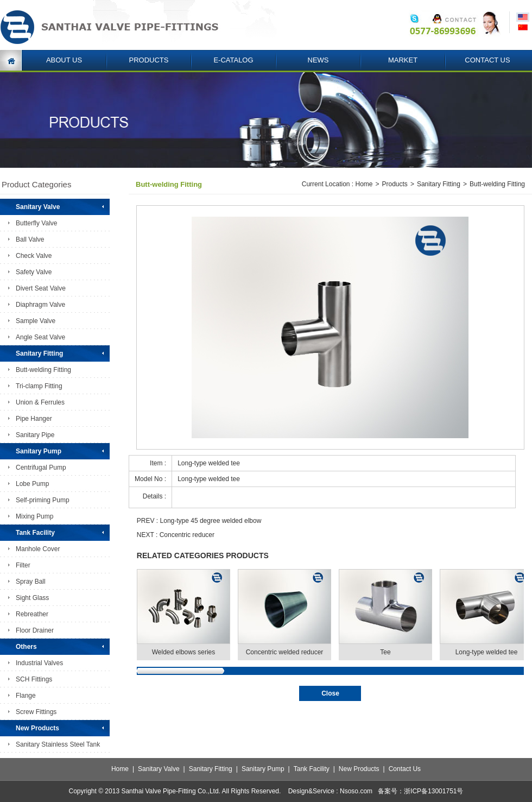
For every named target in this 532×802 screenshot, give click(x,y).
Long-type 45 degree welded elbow (211, 521)
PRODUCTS (149, 60)
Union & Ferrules (40, 402)
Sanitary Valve (159, 769)
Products (395, 184)
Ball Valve (30, 239)
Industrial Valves (39, 663)
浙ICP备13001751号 (433, 791)
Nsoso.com (356, 791)
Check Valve (34, 256)
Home (364, 184)
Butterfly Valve (36, 223)
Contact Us (405, 769)
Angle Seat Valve (40, 337)
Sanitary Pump (263, 769)
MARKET (403, 60)
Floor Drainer (35, 630)
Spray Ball (31, 582)
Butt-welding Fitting (43, 370)
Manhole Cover (38, 549)
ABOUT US (64, 60)
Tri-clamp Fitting (39, 386)
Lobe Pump (32, 484)
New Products (359, 769)
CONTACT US (487, 60)
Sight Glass (32, 598)
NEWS (318, 60)
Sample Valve (36, 321)
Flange (26, 696)
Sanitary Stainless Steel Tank (58, 744)
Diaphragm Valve (40, 305)
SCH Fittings (34, 679)
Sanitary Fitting (439, 184)
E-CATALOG (233, 60)
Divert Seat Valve (41, 288)
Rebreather (32, 614)
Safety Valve (34, 272)
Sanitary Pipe (35, 435)
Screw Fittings (36, 712)
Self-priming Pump (43, 500)
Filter (23, 565)
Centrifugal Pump (41, 468)
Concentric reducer (187, 535)
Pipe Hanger (34, 419)
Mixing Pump (34, 516)
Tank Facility (312, 769)
